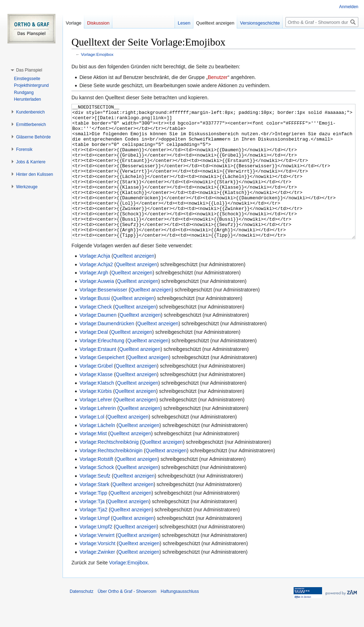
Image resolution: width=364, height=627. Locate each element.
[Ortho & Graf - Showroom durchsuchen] (322, 22)
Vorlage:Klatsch (97, 410)
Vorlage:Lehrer (96, 426)
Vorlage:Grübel (96, 392)
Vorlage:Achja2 (96, 291)
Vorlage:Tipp (93, 520)
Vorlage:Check (95, 333)
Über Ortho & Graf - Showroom (127, 618)
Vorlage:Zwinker (97, 579)
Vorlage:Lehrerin (98, 435)
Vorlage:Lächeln (97, 452)
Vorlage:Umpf (94, 545)
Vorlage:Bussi (95, 325)
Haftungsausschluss (180, 618)
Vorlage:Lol (92, 443)
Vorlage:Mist (93, 460)
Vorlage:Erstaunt (98, 376)
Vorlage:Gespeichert (102, 384)
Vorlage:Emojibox (97, 54)
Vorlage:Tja (92, 528)
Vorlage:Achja (95, 283)
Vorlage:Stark (94, 511)
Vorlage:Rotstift (96, 486)
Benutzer (218, 77)
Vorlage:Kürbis (95, 418)
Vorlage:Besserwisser (103, 316)
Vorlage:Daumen (98, 342)
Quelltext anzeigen (134, 283)
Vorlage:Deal (93, 359)
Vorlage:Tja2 (93, 536)
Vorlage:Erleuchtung (102, 367)
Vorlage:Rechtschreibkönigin (111, 477)
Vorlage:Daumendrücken (107, 350)
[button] (29, 70)
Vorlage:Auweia (97, 308)
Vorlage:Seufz (95, 502)
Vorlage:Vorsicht (97, 570)
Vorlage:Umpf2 (96, 553)
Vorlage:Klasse (96, 401)
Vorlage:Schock (97, 494)
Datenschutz (82, 618)
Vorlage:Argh (94, 299)
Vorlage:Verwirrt (97, 562)
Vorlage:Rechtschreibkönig (109, 469)
